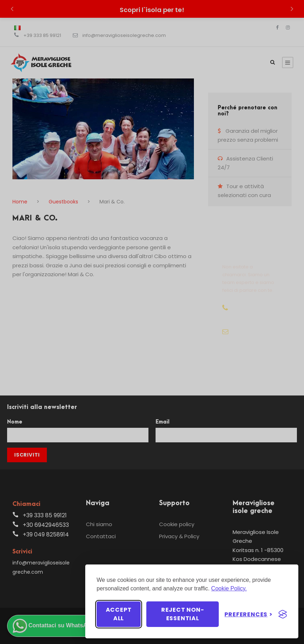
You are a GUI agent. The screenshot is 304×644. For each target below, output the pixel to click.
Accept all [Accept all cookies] (119, 614)
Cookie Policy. (229, 588)
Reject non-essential (183, 614)
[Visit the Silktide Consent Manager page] (283, 614)
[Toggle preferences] (249, 614)
